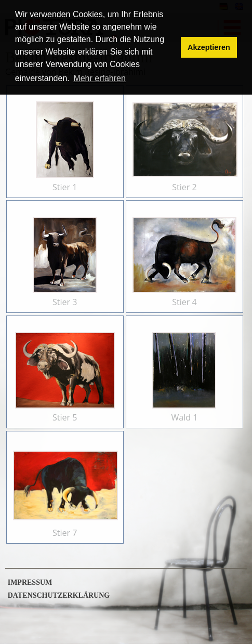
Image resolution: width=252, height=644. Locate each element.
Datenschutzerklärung (59, 596)
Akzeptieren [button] (209, 47)
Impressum (30, 583)
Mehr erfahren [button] (100, 78)
